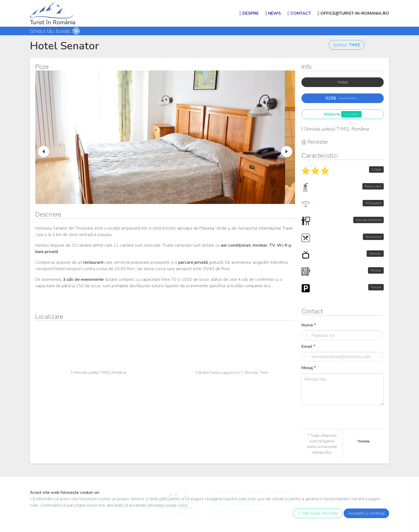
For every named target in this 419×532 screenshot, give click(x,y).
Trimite (363, 441)
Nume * (309, 325)
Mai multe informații (317, 513)
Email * (308, 346)
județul (347, 45)
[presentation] (342, 428)
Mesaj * (309, 368)
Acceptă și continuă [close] (366, 513)
